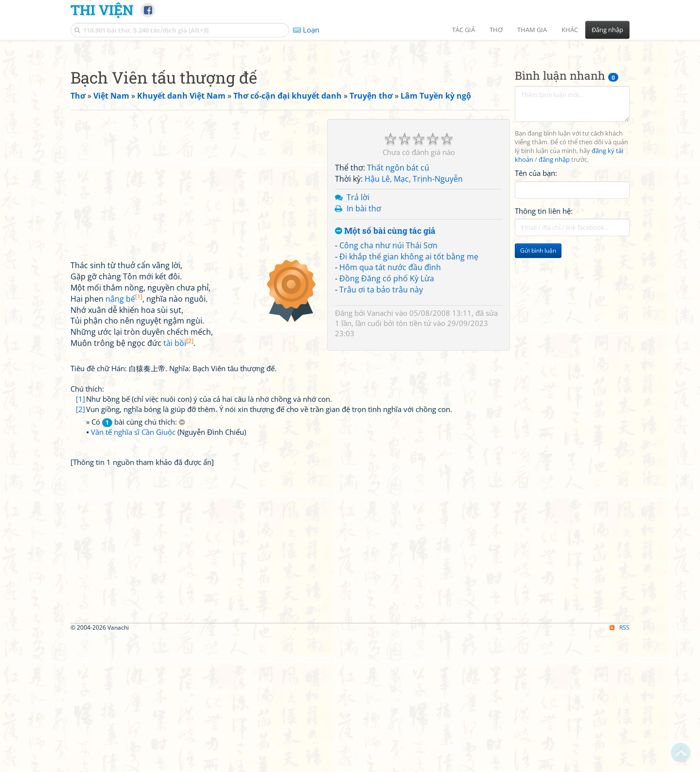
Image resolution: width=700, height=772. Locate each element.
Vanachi (380, 449)
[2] (80, 545)
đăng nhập (554, 296)
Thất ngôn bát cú (398, 304)
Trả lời (358, 333)
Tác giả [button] (464, 30)
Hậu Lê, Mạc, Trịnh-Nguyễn (414, 315)
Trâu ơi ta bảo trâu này (381, 426)
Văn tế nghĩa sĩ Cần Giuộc (133, 568)
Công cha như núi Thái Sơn (388, 381)
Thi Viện (102, 10)
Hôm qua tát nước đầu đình (390, 403)
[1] (80, 535)
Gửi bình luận (538, 386)
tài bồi (178, 479)
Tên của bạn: (536, 309)
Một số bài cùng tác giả (385, 367)
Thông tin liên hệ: (544, 347)
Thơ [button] (496, 30)
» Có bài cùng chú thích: (136, 558)
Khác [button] (570, 30)
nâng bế (124, 435)
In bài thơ (364, 344)
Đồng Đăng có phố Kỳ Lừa (387, 414)
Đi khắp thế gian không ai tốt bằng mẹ (409, 393)
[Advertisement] (350, 114)
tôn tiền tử (414, 459)
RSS (620, 763)
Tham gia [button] (532, 30)
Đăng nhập (607, 30)
